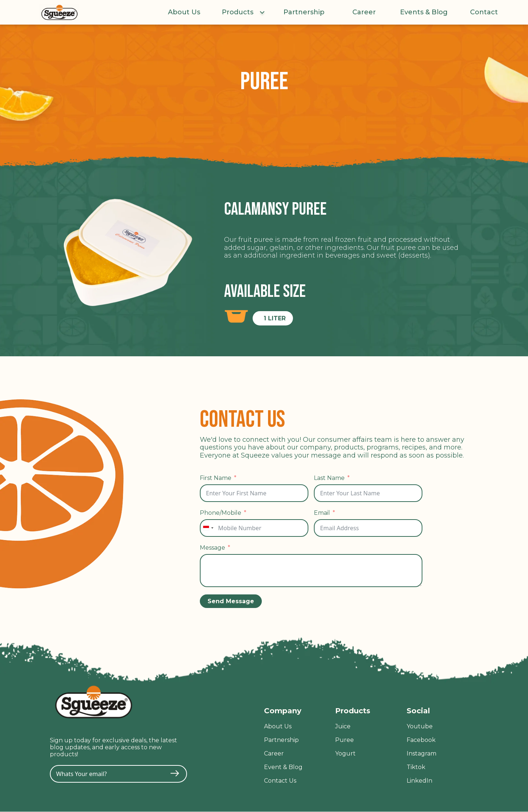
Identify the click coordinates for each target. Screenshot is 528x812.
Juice (343, 726)
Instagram (421, 753)
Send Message (231, 601)
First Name (216, 478)
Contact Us (280, 781)
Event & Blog (283, 767)
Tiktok (416, 767)
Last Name (329, 478)
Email (322, 513)
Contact (484, 12)
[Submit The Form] (175, 774)
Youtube (420, 726)
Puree (344, 740)
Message (212, 548)
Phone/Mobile (221, 513)
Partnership (304, 12)
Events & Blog (424, 12)
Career (364, 12)
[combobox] (208, 528)
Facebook (421, 740)
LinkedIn (419, 781)
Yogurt (345, 753)
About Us (184, 12)
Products (238, 12)
